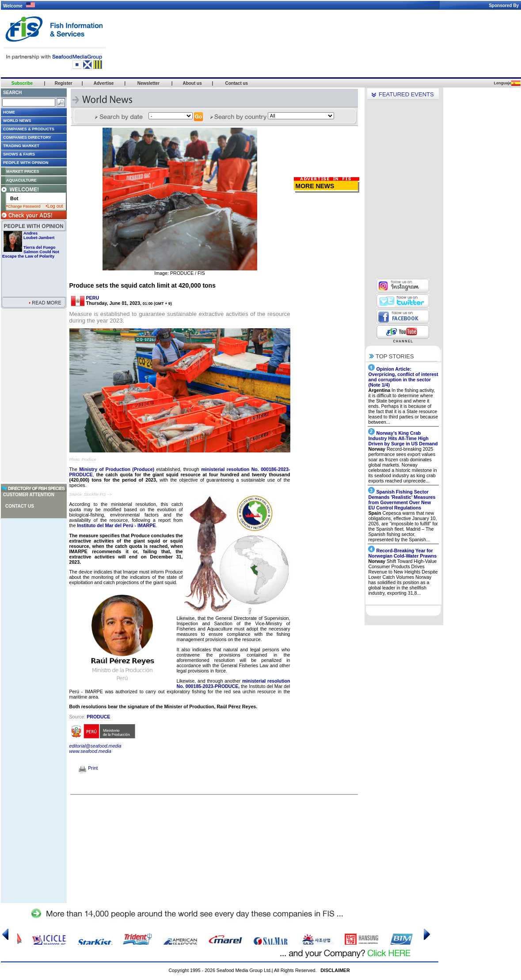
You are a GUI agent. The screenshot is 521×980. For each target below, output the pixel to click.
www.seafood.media (90, 751)
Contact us (20, 506)
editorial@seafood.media (95, 746)
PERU (93, 298)
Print (88, 768)
